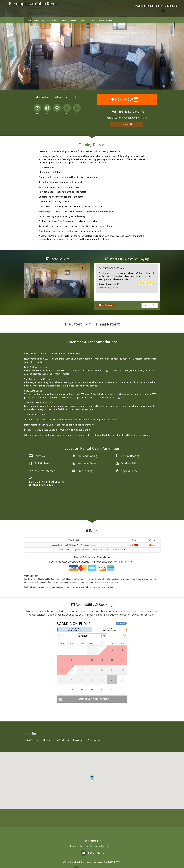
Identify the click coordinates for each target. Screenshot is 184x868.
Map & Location (105, 20)
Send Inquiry (92, 829)
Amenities (73, 20)
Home (28, 20)
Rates (83, 20)
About (37, 20)
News (63, 20)
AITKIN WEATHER (91, 795)
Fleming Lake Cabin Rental (34, 4)
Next (154, 305)
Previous (146, 305)
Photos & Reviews (50, 20)
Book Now (124, 99)
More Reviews (105, 305)
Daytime (92, 846)
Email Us (127, 124)
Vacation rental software (52, 864)
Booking (92, 20)
